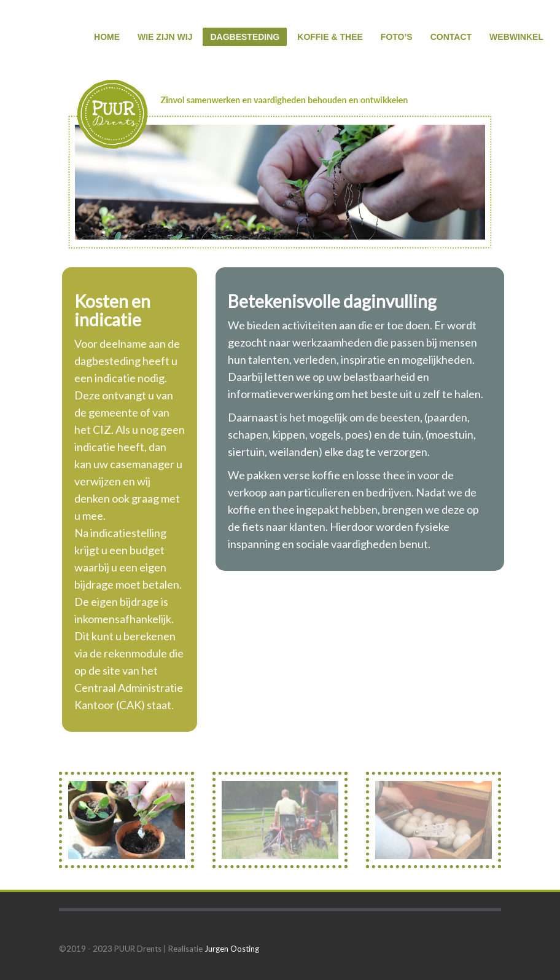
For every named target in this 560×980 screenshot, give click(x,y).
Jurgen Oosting (232, 949)
